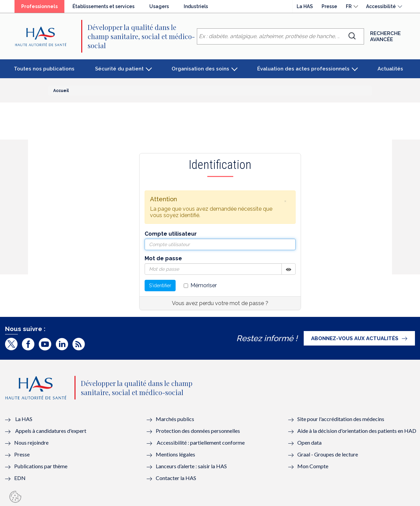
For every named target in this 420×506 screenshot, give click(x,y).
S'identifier (160, 286)
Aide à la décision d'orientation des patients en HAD (357, 431)
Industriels (196, 6)
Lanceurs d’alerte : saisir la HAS (191, 466)
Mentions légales (175, 454)
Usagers (159, 6)
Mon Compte (313, 466)
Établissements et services (103, 6)
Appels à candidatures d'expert (51, 431)
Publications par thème (41, 466)
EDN (20, 478)
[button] (285, 201)
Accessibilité (381, 6)
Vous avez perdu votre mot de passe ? (220, 303)
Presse (329, 6)
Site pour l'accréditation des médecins (341, 419)
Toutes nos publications (44, 69)
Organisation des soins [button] (200, 69)
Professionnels (39, 6)
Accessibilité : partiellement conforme (201, 442)
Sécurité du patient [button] (119, 69)
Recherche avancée (385, 36)
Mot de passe (163, 258)
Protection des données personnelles (198, 431)
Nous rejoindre (31, 442)
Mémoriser (200, 285)
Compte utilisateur (171, 234)
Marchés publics (175, 419)
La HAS (305, 6)
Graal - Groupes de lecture (328, 454)
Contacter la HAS (176, 478)
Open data (309, 442)
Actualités (390, 69)
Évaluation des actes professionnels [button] (303, 69)
